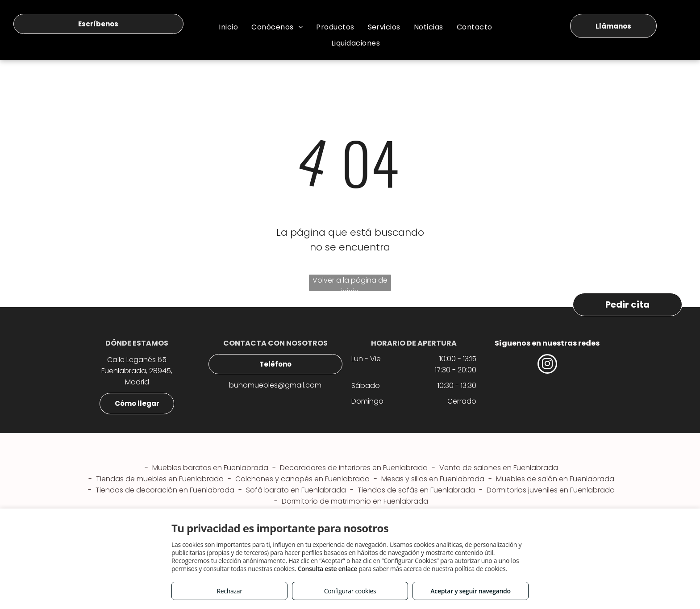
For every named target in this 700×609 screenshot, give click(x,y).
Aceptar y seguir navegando (470, 591)
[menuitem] (228, 27)
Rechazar (229, 591)
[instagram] (547, 365)
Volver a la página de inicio (350, 283)
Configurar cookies (350, 591)
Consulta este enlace (327, 569)
